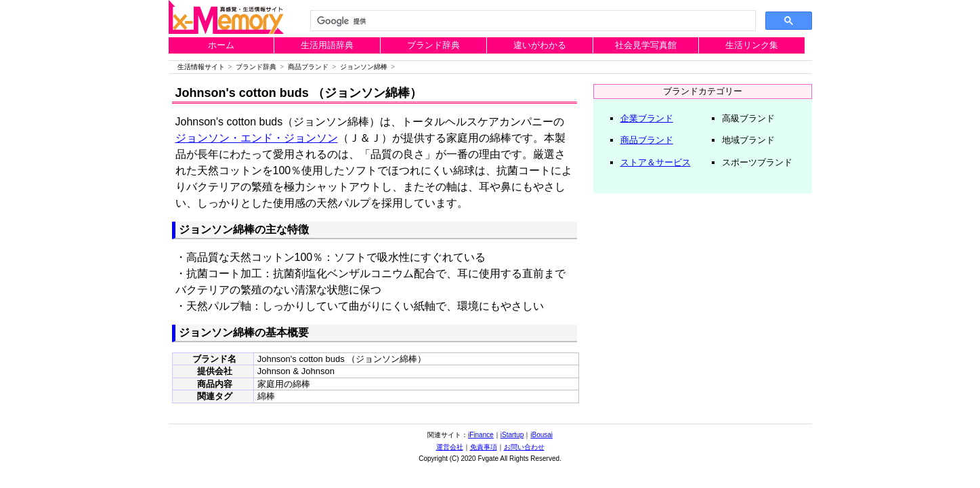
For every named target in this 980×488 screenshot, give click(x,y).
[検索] (532, 21)
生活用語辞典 (327, 45)
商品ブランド (308, 67)
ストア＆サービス (656, 162)
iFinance (481, 435)
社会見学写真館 (646, 45)
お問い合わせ (524, 447)
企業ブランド (647, 118)
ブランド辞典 (433, 45)
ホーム (221, 45)
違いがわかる (540, 45)
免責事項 (484, 447)
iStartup (512, 435)
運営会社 (450, 447)
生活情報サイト (201, 67)
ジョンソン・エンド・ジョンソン (257, 138)
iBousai (541, 435)
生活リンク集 (752, 45)
